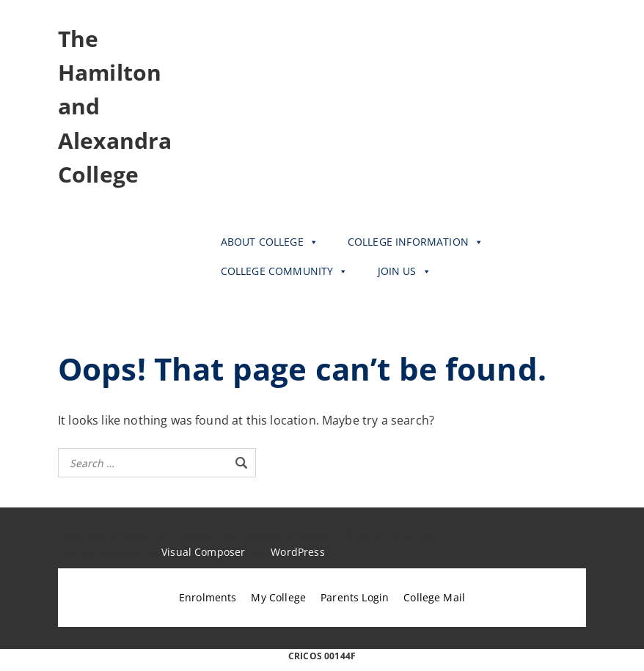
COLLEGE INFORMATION (416, 242)
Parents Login (355, 597)
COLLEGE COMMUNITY (285, 271)
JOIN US (405, 271)
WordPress (297, 552)
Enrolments (208, 597)
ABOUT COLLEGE (270, 242)
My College (278, 597)
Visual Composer (203, 552)
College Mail (434, 597)
